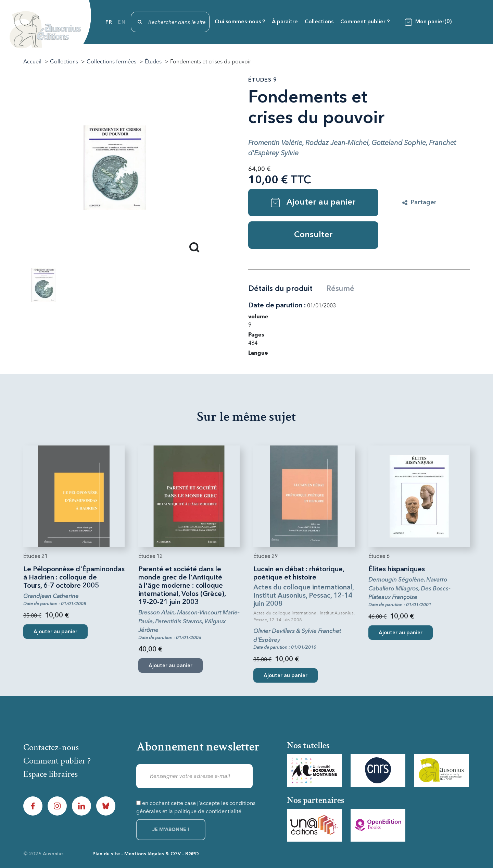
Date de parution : (277, 306)
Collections (319, 22)
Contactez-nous (51, 747)
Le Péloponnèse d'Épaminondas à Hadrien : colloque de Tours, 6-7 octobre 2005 (74, 578)
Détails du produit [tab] (280, 289)
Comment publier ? (365, 22)
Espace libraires (50, 774)
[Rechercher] (170, 22)
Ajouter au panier (313, 203)
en (122, 22)
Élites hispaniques (397, 570)
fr (109, 22)
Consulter (313, 235)
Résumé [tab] (340, 289)
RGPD (192, 854)
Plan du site (106, 854)
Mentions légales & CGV (153, 854)
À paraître (285, 22)
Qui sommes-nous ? (240, 22)
